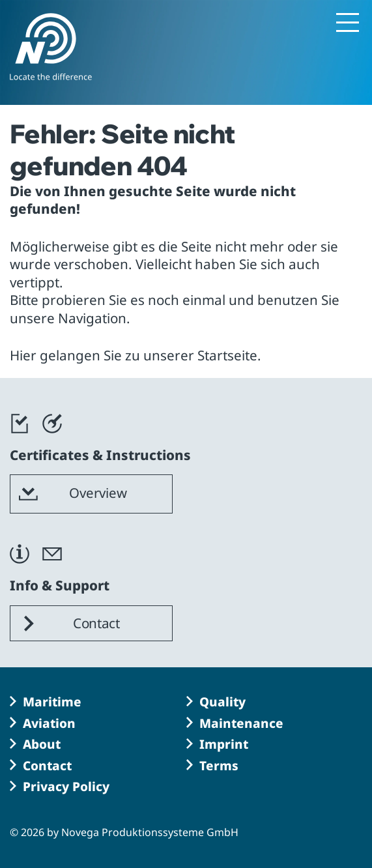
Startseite (227, 355)
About (42, 744)
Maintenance (241, 723)
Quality (222, 702)
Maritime (52, 702)
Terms (219, 766)
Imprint (224, 744)
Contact (47, 766)
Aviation (49, 723)
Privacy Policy (66, 787)
